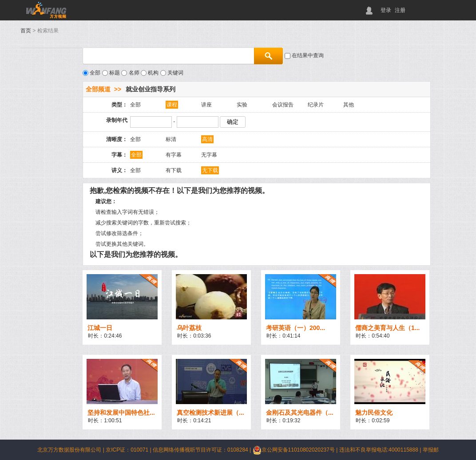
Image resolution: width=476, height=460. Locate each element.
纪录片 (316, 105)
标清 (171, 139)
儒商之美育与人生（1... (387, 328)
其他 (349, 105)
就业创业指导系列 (151, 89)
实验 (242, 105)
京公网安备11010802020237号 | (296, 450)
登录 (386, 10)
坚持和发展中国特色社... (121, 413)
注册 (400, 10)
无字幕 (209, 155)
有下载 (174, 170)
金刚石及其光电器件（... (300, 413)
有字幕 (174, 155)
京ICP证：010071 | (129, 450)
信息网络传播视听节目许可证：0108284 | (203, 450)
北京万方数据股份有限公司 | (71, 450)
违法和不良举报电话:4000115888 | (381, 450)
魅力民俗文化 (374, 413)
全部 (135, 105)
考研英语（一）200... (296, 328)
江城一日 (100, 328)
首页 (26, 31)
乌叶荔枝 (189, 328)
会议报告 (283, 105)
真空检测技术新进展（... (210, 413)
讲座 (206, 105)
